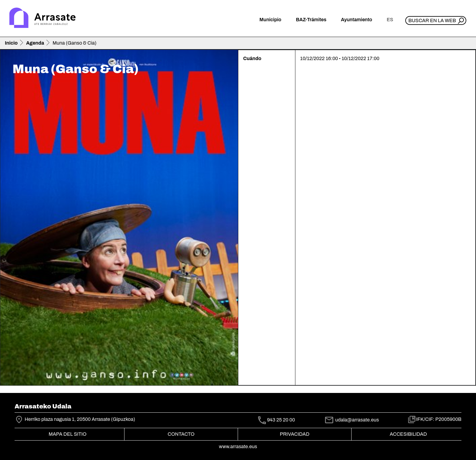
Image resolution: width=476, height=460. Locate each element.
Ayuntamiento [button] (357, 20)
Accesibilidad (408, 434)
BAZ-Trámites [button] (311, 20)
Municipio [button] (270, 20)
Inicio (11, 43)
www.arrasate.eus (238, 446)
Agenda (35, 43)
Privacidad (295, 434)
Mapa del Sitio (68, 434)
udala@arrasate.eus (352, 420)
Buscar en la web (432, 20)
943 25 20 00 (281, 420)
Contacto (181, 434)
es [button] (390, 20)
